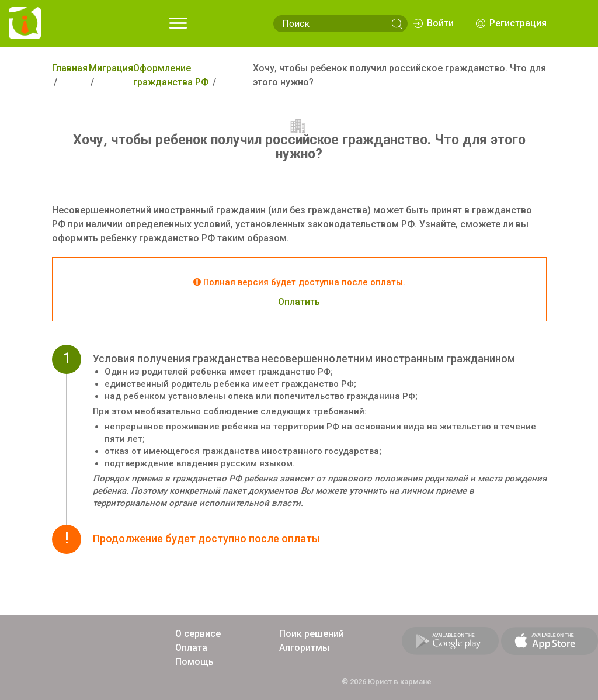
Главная (70, 68)
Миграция (111, 68)
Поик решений (312, 634)
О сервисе (198, 634)
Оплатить (299, 302)
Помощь (194, 662)
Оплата (191, 648)
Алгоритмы (305, 648)
